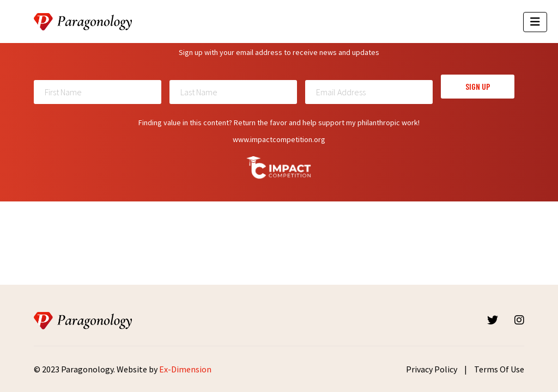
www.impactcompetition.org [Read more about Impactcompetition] (279, 139)
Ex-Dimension (185, 369)
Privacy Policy (432, 369)
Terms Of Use (499, 369)
